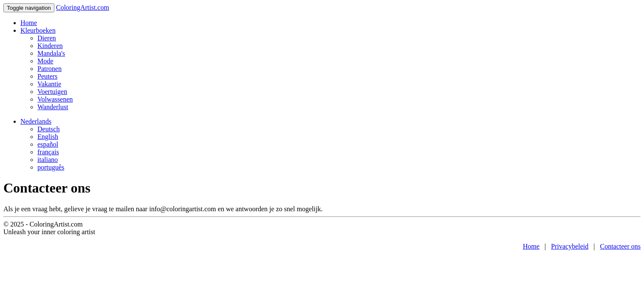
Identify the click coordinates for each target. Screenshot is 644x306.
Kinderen (50, 46)
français (48, 152)
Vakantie (49, 84)
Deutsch (48, 129)
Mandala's (51, 53)
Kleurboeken (38, 30)
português (51, 167)
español (48, 144)
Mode (45, 61)
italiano (48, 160)
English (48, 137)
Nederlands (36, 121)
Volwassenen (55, 99)
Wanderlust (53, 107)
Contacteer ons (620, 246)
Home (29, 23)
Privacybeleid (570, 246)
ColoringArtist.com (83, 7)
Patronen (50, 69)
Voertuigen (52, 92)
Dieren (47, 38)
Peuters (47, 76)
